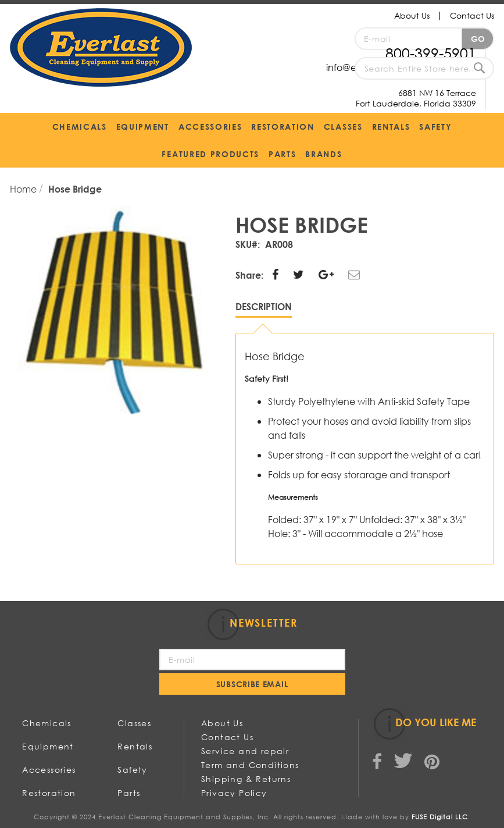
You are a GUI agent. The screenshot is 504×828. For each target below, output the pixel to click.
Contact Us (472, 15)
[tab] (264, 309)
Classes (134, 723)
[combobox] (424, 68)
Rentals (135, 746)
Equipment (48, 746)
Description (264, 306)
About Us (412, 15)
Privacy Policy (234, 793)
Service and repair (245, 751)
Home (24, 189)
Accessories (49, 770)
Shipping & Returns (246, 779)
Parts (129, 793)
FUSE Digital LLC (440, 817)
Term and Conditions (250, 765)
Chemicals (47, 723)
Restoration (49, 793)
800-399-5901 (431, 53)
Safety (132, 770)
